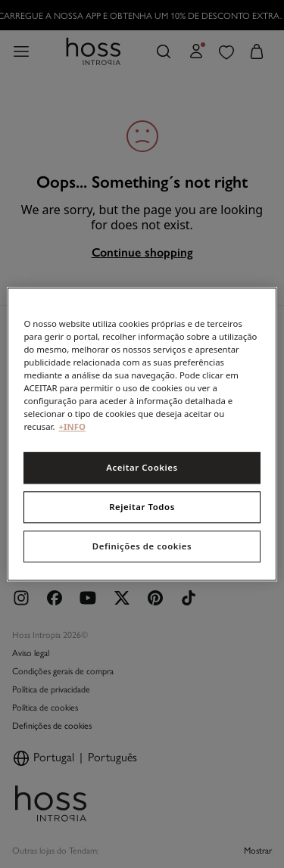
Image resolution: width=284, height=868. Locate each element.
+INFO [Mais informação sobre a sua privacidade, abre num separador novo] (72, 426)
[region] (142, 434)
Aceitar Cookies (142, 467)
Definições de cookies (142, 546)
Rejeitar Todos (142, 507)
